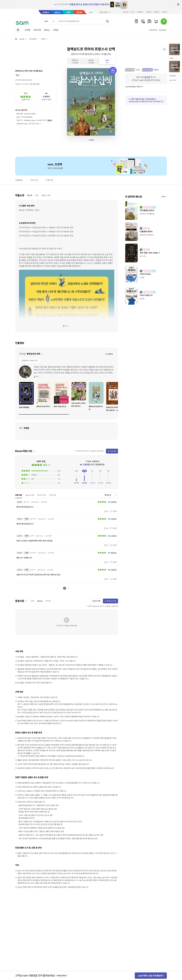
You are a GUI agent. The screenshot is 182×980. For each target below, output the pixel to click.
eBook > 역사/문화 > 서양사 (29, 210)
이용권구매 (153, 30)
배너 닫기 (178, 4)
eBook (57, 12)
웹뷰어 (50, 120)
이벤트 (171, 58)
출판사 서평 (46, 195)
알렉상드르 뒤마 (22, 71)
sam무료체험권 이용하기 (134, 87)
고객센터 (164, 12)
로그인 (133, 12)
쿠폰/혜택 (172, 76)
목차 (37, 195)
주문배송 (149, 12)
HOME (16, 39)
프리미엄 (37, 30)
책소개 (30, 195)
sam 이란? (173, 80)
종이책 (48, 601)
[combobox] (49, 21)
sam (69, 12)
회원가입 (126, 12)
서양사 (43, 39)
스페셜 (55, 30)
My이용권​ (163, 30)
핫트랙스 (80, 12)
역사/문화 (32, 39)
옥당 (17, 75)
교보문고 (46, 12)
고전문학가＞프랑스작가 (29, 361)
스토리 (91, 12)
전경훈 (36, 71)
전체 (32, 601)
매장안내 (156, 12)
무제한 (28, 30)
